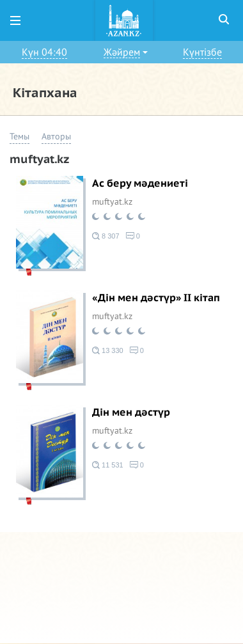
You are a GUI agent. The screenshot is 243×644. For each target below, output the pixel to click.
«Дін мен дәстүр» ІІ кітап (156, 298)
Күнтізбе (202, 52)
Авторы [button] (56, 137)
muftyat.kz (112, 202)
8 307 (106, 236)
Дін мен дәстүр (131, 412)
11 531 (108, 465)
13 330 (108, 350)
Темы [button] (20, 137)
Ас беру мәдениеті (140, 184)
